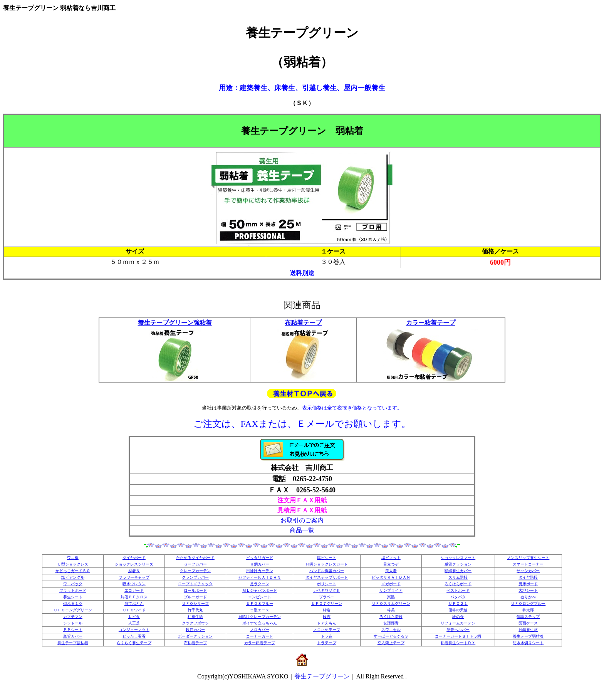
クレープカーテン (195, 571)
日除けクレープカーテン (260, 617)
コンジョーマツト (134, 630)
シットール (73, 623)
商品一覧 (302, 530)
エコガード (134, 590)
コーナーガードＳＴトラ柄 (458, 636)
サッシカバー (528, 571)
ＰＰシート (73, 630)
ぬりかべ (528, 597)
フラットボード (73, 590)
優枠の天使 (458, 610)
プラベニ (327, 597)
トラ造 (327, 636)
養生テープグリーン (322, 676)
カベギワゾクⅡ (327, 590)
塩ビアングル (73, 577)
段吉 (327, 617)
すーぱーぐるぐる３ (391, 636)
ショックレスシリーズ (134, 564)
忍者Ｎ (134, 571)
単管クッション (458, 564)
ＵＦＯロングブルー (528, 603)
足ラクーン (260, 584)
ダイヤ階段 (528, 577)
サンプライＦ (391, 590)
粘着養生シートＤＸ (458, 643)
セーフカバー (195, 564)
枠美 (391, 610)
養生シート (73, 597)
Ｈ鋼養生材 (528, 630)
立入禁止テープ (391, 643)
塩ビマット (391, 558)
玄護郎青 (391, 623)
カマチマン (73, 617)
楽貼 (391, 597)
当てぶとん (134, 603)
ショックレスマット (458, 558)
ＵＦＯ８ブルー (260, 603)
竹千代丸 (195, 610)
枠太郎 (528, 610)
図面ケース (528, 623)
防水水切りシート (528, 643)
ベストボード (458, 590)
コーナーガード (260, 636)
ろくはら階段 (391, 617)
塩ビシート (327, 558)
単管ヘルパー (458, 630)
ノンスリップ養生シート (528, 558)
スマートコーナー (528, 564)
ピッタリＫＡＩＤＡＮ (391, 577)
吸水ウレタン (134, 584)
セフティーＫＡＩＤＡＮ (260, 577)
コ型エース (260, 610)
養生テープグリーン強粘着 (175, 323)
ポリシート (327, 584)
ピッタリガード (260, 558)
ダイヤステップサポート (327, 577)
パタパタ (458, 597)
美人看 (391, 571)
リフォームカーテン (458, 623)
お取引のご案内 (302, 520)
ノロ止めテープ (327, 630)
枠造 (327, 610)
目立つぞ (391, 564)
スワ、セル (391, 630)
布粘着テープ (303, 323)
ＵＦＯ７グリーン (327, 603)
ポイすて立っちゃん (260, 623)
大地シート (528, 590)
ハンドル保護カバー (327, 571)
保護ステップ (528, 617)
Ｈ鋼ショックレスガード (327, 564)
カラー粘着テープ (431, 323)
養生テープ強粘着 (73, 643)
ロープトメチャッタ (195, 584)
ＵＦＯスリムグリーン (391, 603)
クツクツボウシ (195, 623)
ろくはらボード (458, 584)
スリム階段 (458, 577)
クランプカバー (195, 577)
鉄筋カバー (195, 630)
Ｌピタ (134, 617)
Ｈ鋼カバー (260, 564)
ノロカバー (260, 630)
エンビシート (260, 597)
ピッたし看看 (134, 636)
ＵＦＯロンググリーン (73, 610)
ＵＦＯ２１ (458, 603)
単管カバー (73, 636)
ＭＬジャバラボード (260, 590)
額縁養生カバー (458, 571)
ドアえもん (327, 623)
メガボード (391, 584)
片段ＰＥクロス (134, 597)
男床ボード (528, 584)
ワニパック (73, 584)
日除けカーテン (260, 571)
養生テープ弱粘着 (528, 636)
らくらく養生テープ (134, 643)
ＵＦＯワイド (134, 610)
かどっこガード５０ (73, 571)
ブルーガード (195, 597)
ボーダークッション (195, 636)
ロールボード (195, 590)
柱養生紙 (195, 617)
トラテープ (327, 643)
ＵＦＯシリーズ (195, 603)
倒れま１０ (73, 603)
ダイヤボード (134, 558)
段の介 (458, 617)
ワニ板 (73, 558)
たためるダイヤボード (195, 558)
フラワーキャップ (134, 577)
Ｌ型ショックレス (73, 564)
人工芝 (134, 623)
